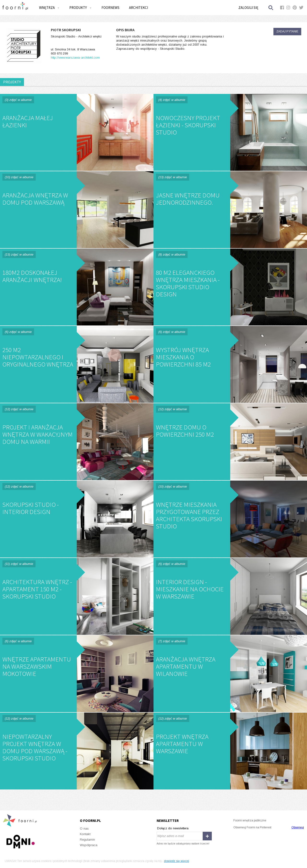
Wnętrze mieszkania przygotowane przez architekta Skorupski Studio (230, 519)
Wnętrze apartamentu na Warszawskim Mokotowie (77, 674)
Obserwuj (298, 827)
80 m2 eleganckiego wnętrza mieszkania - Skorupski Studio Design (230, 287)
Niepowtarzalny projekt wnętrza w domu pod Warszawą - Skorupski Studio (77, 751)
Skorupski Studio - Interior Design (77, 519)
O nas (84, 828)
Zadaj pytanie (287, 31)
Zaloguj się (248, 8)
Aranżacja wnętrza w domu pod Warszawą (77, 210)
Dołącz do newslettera (173, 828)
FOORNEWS (110, 8)
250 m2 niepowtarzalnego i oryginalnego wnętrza (77, 364)
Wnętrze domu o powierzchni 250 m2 (230, 442)
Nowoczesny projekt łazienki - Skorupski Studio (230, 132)
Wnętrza (49, 8)
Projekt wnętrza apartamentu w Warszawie (230, 751)
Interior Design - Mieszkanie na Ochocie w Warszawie (230, 596)
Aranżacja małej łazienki (77, 132)
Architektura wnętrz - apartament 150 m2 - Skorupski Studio (77, 596)
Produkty (81, 8)
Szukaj (271, 8)
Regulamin (87, 840)
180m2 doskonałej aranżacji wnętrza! (77, 287)
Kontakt (85, 834)
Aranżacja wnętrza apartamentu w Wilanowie (230, 674)
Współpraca (89, 845)
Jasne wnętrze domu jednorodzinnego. (230, 210)
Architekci (139, 8)
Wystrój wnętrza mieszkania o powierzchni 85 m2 (230, 364)
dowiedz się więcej (177, 861)
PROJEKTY (12, 82)
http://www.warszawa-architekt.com (75, 58)
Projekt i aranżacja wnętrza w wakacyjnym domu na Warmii (77, 442)
